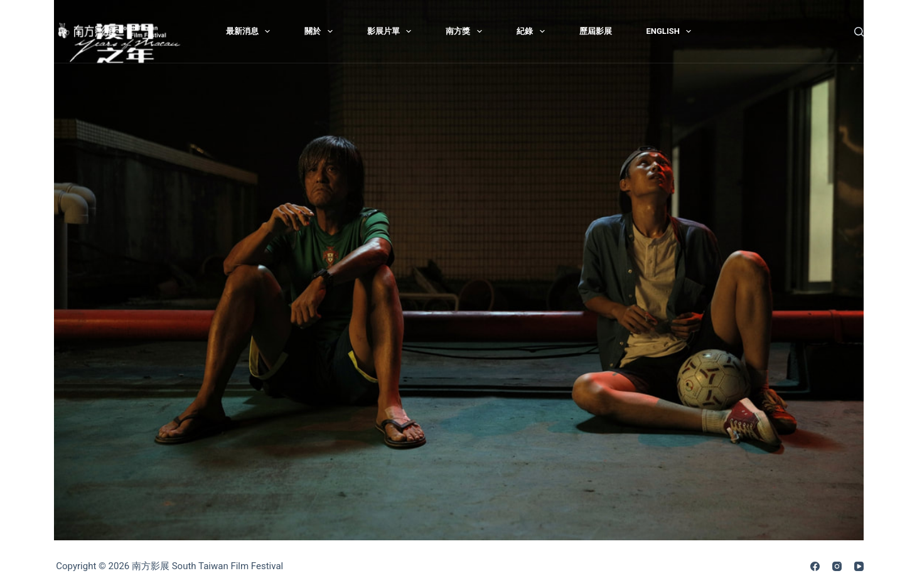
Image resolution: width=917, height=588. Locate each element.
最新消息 (251, 31)
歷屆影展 (596, 31)
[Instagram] (837, 566)
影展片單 (392, 31)
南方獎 (466, 31)
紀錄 (533, 31)
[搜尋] (859, 32)
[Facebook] (815, 566)
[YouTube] (859, 566)
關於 (321, 31)
